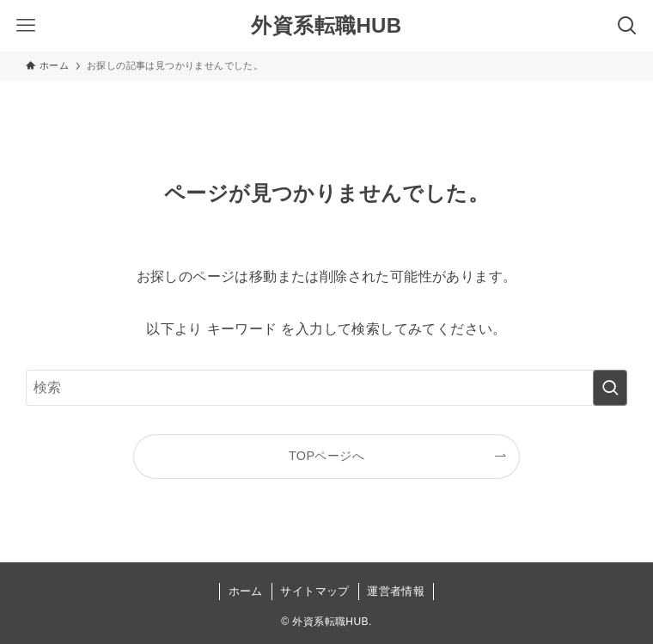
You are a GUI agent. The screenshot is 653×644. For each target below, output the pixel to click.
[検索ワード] (326, 388)
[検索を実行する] (610, 388)
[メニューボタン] (26, 26)
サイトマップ (314, 591)
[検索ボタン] (627, 26)
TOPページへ (326, 456)
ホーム (246, 591)
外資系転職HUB (326, 26)
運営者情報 (396, 591)
